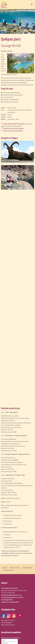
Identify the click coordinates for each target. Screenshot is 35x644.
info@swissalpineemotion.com (11, 595)
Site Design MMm (7, 600)
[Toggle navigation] (32, 5)
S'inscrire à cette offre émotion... (14, 128)
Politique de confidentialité (10, 602)
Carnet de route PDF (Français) (13, 124)
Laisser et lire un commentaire (13, 131)
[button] (18, 152)
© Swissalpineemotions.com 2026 (12, 597)
